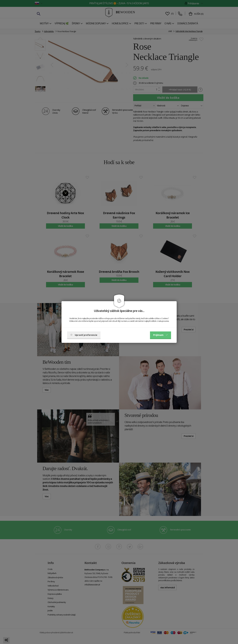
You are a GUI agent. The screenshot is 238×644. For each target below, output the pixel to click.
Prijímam (161, 335)
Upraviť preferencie (84, 335)
